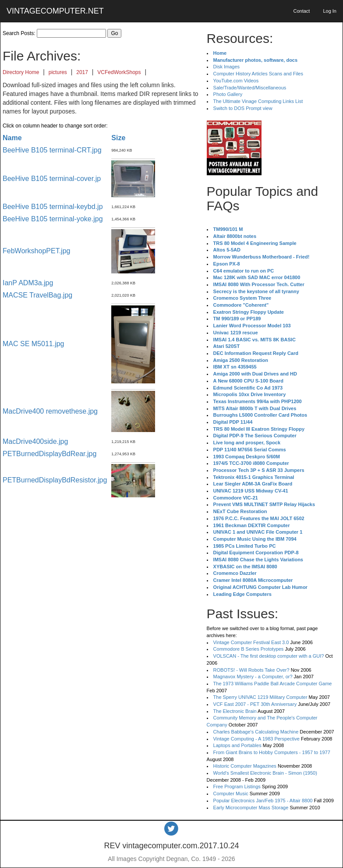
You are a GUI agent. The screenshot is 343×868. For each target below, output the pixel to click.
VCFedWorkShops (119, 72)
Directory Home (21, 72)
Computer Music (231, 794)
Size (118, 138)
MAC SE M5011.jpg (34, 344)
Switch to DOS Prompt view (243, 108)
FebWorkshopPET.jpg (36, 251)
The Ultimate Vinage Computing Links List (258, 101)
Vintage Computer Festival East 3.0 (251, 642)
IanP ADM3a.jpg (28, 283)
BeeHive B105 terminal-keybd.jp (53, 207)
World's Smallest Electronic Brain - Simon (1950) (265, 773)
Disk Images (227, 67)
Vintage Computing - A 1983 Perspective (256, 739)
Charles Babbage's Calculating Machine (256, 732)
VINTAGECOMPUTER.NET (55, 11)
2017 (82, 72)
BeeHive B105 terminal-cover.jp (52, 179)
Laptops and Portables (237, 745)
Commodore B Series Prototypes (249, 649)
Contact (301, 11)
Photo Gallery (228, 94)
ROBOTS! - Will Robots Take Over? (251, 670)
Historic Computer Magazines (245, 766)
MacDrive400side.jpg (35, 441)
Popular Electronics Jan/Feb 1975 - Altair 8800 (263, 801)
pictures (58, 72)
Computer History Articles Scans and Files (258, 74)
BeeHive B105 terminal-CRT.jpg (52, 150)
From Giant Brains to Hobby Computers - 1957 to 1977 (272, 752)
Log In (330, 11)
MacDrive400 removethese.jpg (50, 411)
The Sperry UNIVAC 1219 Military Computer (260, 697)
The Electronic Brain (235, 711)
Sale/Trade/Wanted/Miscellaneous (250, 88)
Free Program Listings (237, 787)
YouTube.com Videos (236, 81)
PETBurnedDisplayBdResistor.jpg (55, 480)
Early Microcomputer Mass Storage (251, 808)
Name (12, 138)
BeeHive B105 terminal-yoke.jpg (53, 219)
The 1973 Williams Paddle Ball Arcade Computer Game (273, 684)
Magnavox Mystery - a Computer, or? (253, 677)
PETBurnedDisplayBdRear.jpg (50, 454)
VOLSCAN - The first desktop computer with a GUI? (269, 656)
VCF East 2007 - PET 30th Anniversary (255, 704)
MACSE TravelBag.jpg (37, 295)
